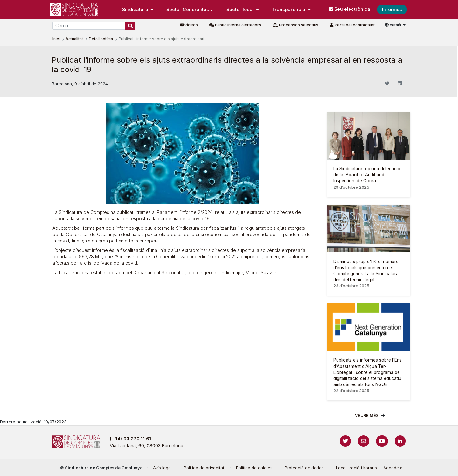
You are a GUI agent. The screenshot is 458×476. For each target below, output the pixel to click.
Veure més (367, 415)
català (393, 25)
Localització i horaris (356, 468)
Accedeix (393, 468)
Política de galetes (254, 468)
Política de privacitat (204, 468)
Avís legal (162, 468)
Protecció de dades (304, 468)
